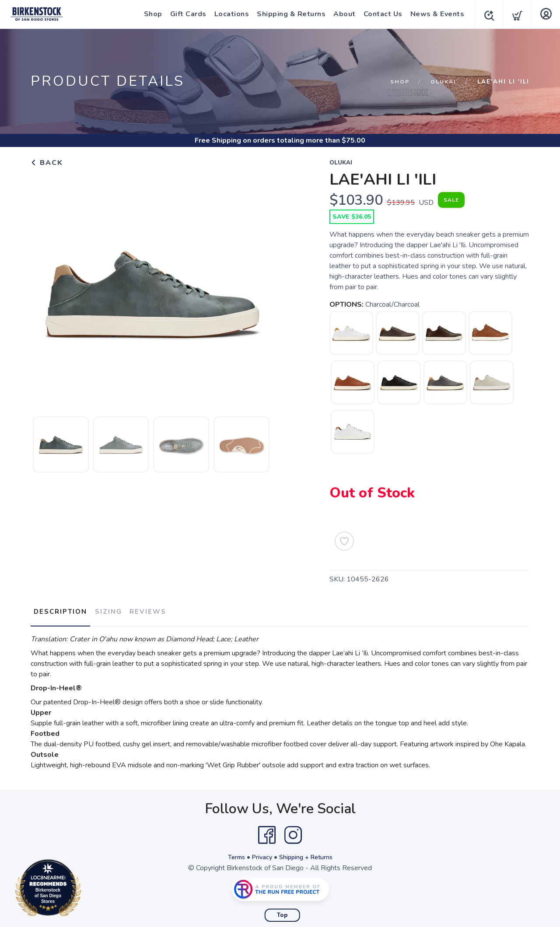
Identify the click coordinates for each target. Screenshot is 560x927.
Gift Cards (186, 14)
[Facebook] (267, 830)
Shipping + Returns (309, 852)
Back (47, 163)
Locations (229, 14)
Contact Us (380, 14)
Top (282, 910)
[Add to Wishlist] (344, 541)
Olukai (443, 82)
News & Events (435, 14)
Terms (231, 852)
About (342, 14)
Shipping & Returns (289, 14)
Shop (150, 14)
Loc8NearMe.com (86, 889)
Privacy (260, 852)
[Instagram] (293, 830)
